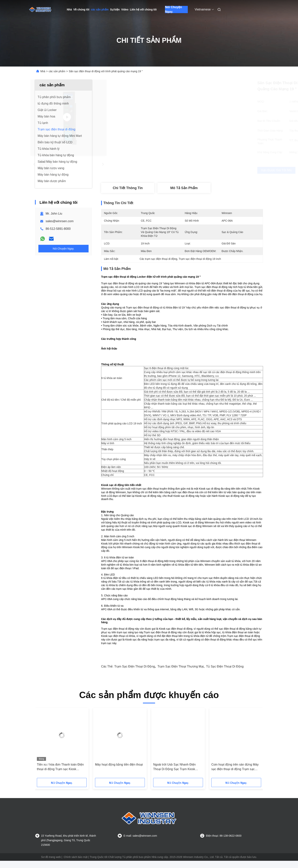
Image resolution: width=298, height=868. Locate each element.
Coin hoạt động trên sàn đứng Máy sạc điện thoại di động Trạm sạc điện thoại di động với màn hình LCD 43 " (236, 774)
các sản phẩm (100, 10)
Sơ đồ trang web (51, 864)
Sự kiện (115, 10)
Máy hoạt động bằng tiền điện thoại (119, 772)
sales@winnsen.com (60, 221)
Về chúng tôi (81, 10)
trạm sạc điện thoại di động (135, 674)
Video (125, 10)
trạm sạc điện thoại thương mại (181, 674)
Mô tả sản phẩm (184, 188)
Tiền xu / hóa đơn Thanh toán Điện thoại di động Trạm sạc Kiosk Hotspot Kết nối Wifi (60, 774)
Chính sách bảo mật (76, 864)
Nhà (69, 10)
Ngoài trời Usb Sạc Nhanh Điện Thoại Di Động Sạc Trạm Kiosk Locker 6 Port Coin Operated (174, 774)
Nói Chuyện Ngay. (173, 10)
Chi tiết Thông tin (128, 188)
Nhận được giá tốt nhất (202, 170)
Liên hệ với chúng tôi (143, 10)
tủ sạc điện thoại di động (225, 674)
